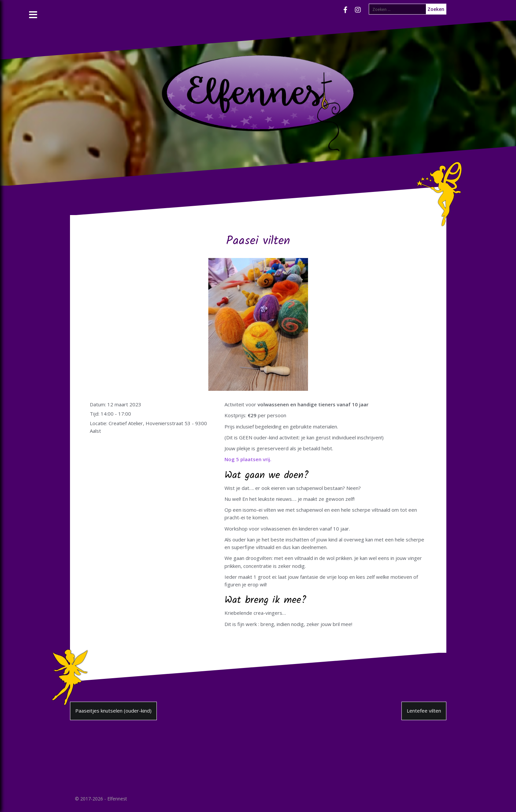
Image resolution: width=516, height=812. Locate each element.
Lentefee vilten (424, 711)
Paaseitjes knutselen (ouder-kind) (113, 711)
